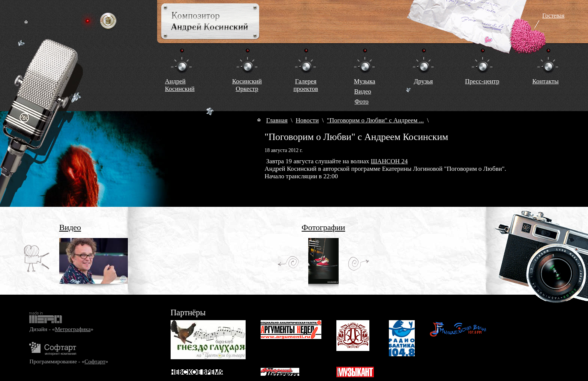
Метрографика (73, 329)
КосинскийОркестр (247, 85)
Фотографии (323, 227)
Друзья (424, 81)
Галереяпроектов (306, 85)
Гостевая (553, 16)
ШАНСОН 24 (389, 161)
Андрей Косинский (180, 85)
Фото (361, 102)
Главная (277, 120)
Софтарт (95, 361)
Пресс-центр (482, 81)
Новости (307, 120)
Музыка (365, 81)
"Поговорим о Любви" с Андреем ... (375, 120)
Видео (363, 91)
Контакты (545, 81)
